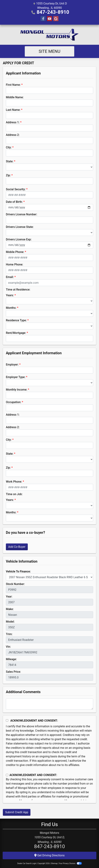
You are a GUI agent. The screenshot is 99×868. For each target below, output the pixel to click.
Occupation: (14, 402)
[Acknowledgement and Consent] (7, 720)
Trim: (9, 634)
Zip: (8, 175)
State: (10, 161)
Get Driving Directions (49, 855)
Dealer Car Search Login (27, 863)
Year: (9, 597)
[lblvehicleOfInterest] (49, 577)
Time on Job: (14, 494)
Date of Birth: (14, 202)
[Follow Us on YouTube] (49, 19)
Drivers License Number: (21, 214)
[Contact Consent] (7, 775)
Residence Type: (16, 320)
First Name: (13, 85)
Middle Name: (15, 97)
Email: (10, 277)
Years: (10, 295)
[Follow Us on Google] (56, 19)
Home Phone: (15, 264)
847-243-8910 (53, 12)
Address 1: (13, 122)
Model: (10, 622)
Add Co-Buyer (17, 547)
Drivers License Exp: (19, 239)
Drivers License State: (20, 227)
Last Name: (13, 110)
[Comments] (49, 704)
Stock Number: (15, 584)
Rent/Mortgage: (16, 333)
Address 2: (13, 135)
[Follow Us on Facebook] (43, 19)
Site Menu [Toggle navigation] (49, 51)
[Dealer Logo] (49, 35)
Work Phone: (14, 482)
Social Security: (16, 189)
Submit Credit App (17, 812)
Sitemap (54, 863)
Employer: (12, 365)
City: (9, 147)
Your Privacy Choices (70, 863)
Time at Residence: (18, 290)
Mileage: (11, 659)
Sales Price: (13, 672)
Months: (11, 308)
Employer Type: (16, 377)
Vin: (8, 647)
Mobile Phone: (15, 252)
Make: (10, 609)
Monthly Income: (17, 390)
